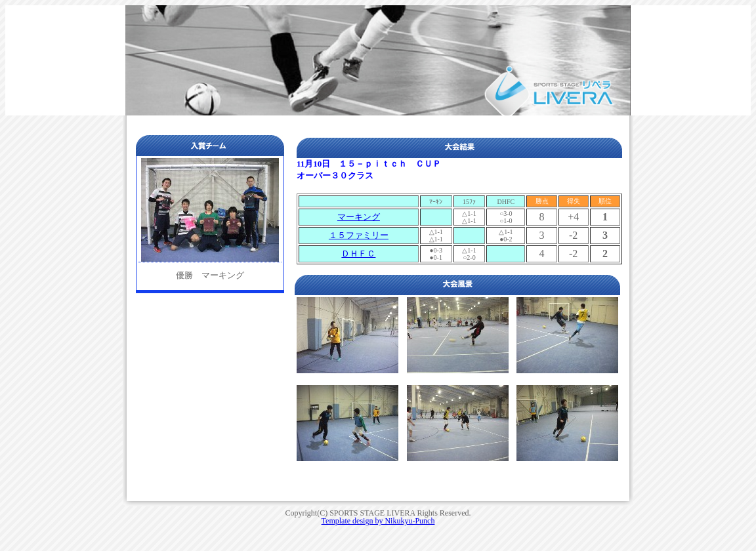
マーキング (359, 217)
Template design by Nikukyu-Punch (378, 521)
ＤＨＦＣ (358, 254)
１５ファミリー (359, 235)
